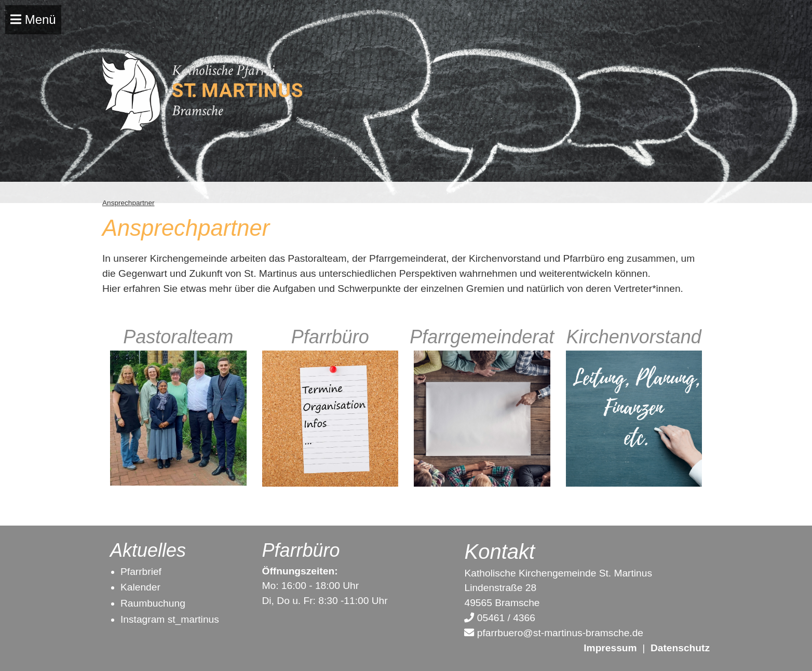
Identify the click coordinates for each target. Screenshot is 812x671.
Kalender (140, 587)
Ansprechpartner (128, 203)
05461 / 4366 (499, 618)
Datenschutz (680, 648)
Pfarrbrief (141, 572)
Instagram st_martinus (170, 619)
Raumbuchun (150, 603)
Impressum (610, 648)
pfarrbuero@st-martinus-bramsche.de (554, 633)
